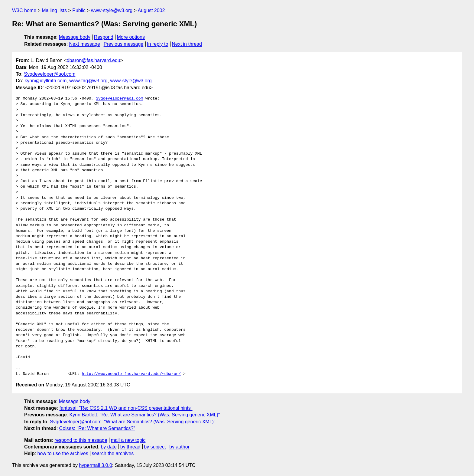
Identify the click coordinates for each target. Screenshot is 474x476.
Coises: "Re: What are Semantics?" (97, 428)
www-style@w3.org (112, 10)
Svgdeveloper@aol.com (50, 74)
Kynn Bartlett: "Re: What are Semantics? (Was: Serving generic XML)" (144, 415)
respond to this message (81, 440)
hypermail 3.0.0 (95, 465)
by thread (130, 447)
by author (179, 447)
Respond (104, 37)
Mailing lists (54, 10)
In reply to (157, 44)
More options (131, 37)
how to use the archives (63, 453)
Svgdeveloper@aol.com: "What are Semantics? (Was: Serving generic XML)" (133, 422)
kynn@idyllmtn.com (45, 81)
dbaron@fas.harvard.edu (94, 60)
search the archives (113, 453)
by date (109, 447)
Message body (75, 37)
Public (79, 10)
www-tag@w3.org (88, 81)
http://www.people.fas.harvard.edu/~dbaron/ (131, 374)
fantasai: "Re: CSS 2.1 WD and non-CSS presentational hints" (126, 408)
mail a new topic (128, 440)
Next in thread (187, 44)
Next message (85, 44)
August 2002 (151, 10)
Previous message (124, 44)
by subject (155, 447)
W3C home (24, 10)
